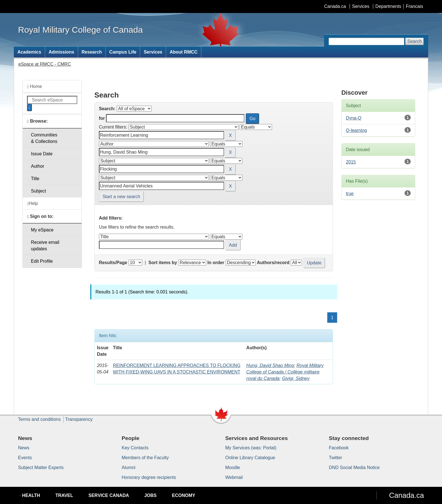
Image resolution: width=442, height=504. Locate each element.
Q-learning (356, 130)
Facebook (339, 448)
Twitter (336, 458)
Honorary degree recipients (149, 477)
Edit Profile (42, 261)
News (24, 448)
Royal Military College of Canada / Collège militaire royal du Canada (285, 372)
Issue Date (42, 154)
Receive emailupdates (45, 246)
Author (38, 166)
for (102, 118)
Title (35, 179)
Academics (29, 52)
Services (361, 6)
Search (415, 41)
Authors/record (273, 263)
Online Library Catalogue (250, 458)
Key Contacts (135, 448)
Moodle (233, 467)
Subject (38, 191)
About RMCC (184, 52)
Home (35, 87)
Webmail (234, 477)
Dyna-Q (354, 118)
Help (33, 204)
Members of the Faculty (145, 458)
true (350, 194)
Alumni (129, 467)
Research (92, 52)
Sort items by (163, 263)
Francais (415, 6)
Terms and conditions (39, 419)
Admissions (61, 52)
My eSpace (42, 230)
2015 (351, 162)
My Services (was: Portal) (251, 448)
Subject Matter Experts (41, 467)
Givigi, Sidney (296, 378)
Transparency (79, 419)
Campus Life (123, 52)
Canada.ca (335, 6)
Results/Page (113, 263)
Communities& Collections (44, 138)
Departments (388, 6)
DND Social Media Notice (354, 467)
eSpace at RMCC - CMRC (45, 64)
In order (216, 263)
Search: (107, 109)
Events (25, 458)
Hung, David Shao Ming (270, 365)
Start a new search (121, 197)
